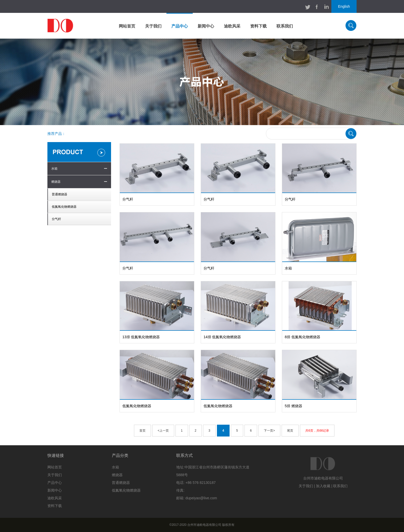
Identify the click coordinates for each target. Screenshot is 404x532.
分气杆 (56, 219)
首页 (142, 431)
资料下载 (258, 26)
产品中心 (180, 26)
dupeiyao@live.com (201, 498)
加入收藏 (323, 486)
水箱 (54, 169)
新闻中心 (206, 26)
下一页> (269, 431)
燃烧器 (56, 182)
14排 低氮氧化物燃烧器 (222, 337)
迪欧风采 (232, 26)
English (344, 6)
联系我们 (285, 26)
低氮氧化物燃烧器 (64, 207)
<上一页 (163, 431)
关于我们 (153, 26)
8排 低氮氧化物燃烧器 (302, 337)
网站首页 (127, 26)
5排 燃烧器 (293, 406)
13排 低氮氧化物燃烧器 (141, 337)
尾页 (290, 431)
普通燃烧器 (60, 194)
